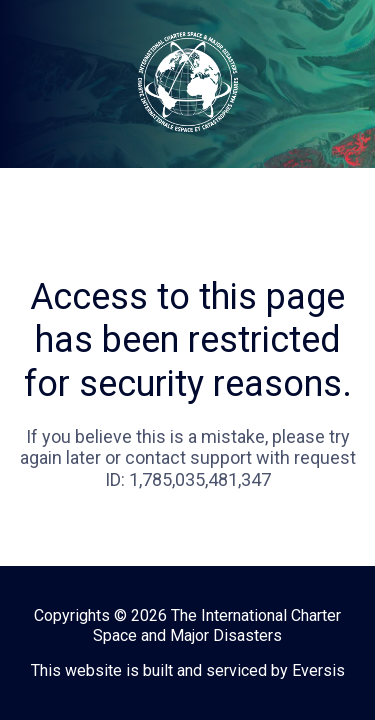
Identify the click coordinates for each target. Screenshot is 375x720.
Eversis (318, 670)
